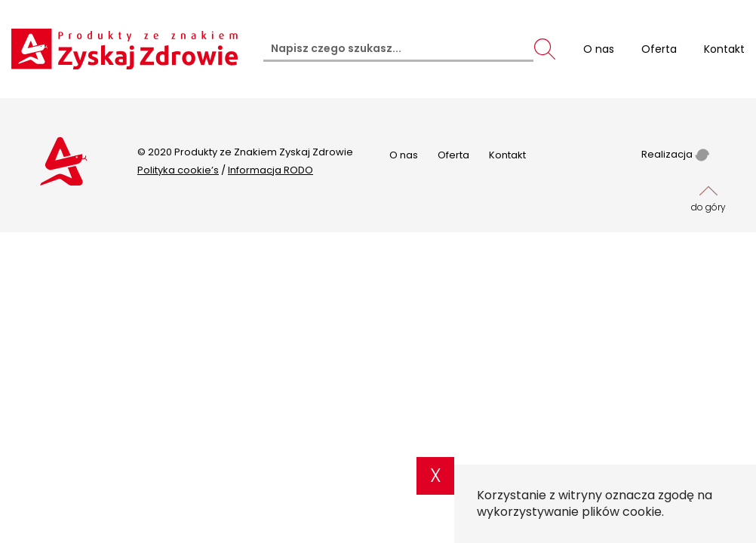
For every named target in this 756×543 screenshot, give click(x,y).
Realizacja (675, 154)
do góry (708, 198)
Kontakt (507, 155)
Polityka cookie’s (178, 170)
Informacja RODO (270, 170)
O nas (404, 155)
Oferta (453, 155)
